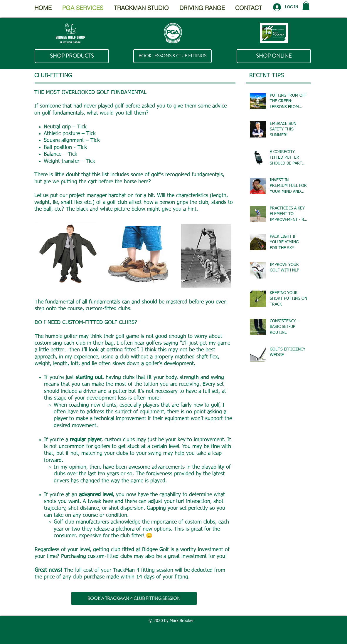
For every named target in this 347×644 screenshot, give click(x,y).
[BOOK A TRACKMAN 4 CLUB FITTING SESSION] (134, 598)
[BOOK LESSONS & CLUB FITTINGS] (172, 56)
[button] (306, 6)
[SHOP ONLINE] (274, 56)
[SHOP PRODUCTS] (72, 56)
